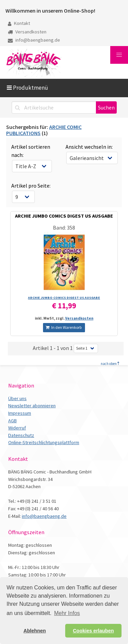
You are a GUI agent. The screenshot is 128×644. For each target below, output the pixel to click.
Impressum (20, 413)
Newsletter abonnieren (32, 406)
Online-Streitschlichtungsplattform (44, 442)
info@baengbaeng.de (34, 40)
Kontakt (19, 23)
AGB (12, 421)
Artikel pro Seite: (31, 186)
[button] (119, 55)
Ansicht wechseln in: (89, 147)
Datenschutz (21, 435)
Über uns (17, 398)
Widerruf (17, 428)
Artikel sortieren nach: (31, 151)
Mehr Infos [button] (67, 613)
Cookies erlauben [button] (93, 631)
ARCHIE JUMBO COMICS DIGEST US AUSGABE (64, 216)
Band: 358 (64, 228)
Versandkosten (27, 32)
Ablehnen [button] (35, 631)
